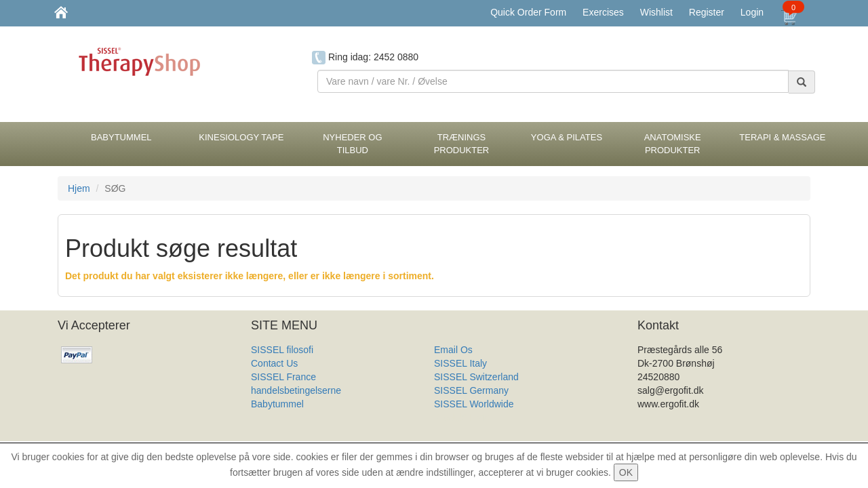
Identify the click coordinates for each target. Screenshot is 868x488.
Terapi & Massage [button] (782, 137)
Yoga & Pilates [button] (567, 137)
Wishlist (656, 12)
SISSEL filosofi (282, 350)
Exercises (603, 12)
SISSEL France (283, 377)
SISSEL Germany (471, 390)
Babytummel (277, 404)
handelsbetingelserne (296, 390)
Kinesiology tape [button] (241, 137)
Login (752, 12)
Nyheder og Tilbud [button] (352, 144)
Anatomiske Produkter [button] (673, 144)
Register (707, 12)
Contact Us (274, 363)
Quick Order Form (528, 12)
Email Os (453, 350)
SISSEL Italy (460, 363)
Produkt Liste (462, 418)
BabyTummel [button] (121, 137)
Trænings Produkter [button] (462, 144)
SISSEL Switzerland (476, 377)
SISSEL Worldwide (474, 404)
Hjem (79, 188)
